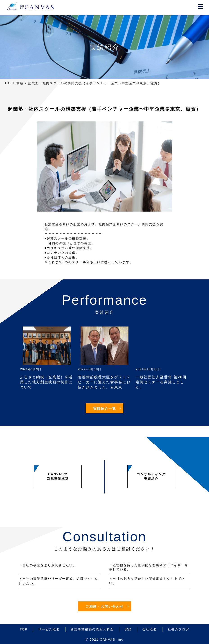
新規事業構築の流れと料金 (92, 629)
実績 (128, 629)
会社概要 (150, 629)
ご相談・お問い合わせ (105, 607)
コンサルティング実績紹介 (151, 476)
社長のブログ (178, 629)
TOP (24, 629)
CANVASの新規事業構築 (58, 476)
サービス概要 (49, 629)
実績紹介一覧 (105, 409)
